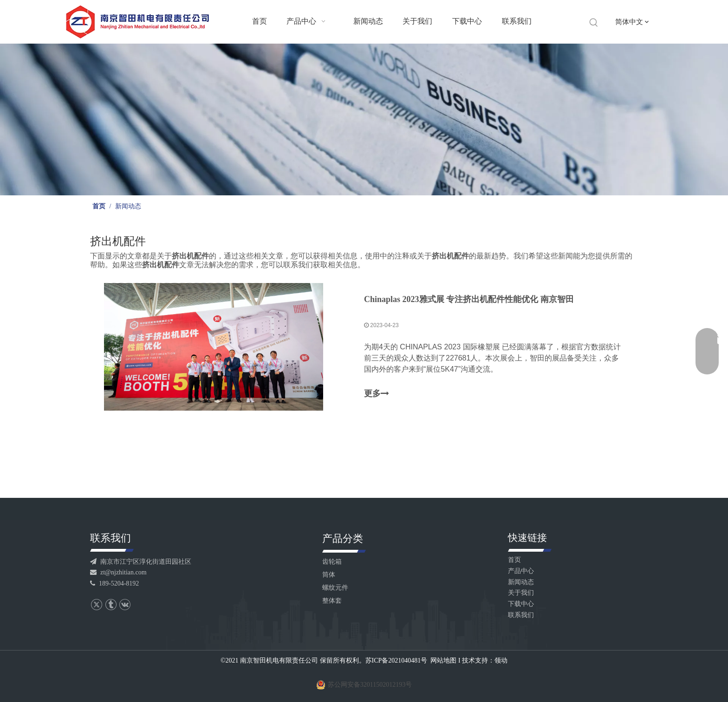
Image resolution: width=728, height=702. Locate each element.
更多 (377, 394)
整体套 (332, 601)
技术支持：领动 (485, 660)
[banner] (364, 119)
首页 (514, 560)
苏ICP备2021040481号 (396, 660)
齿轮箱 (332, 562)
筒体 (329, 575)
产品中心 (521, 571)
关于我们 (521, 593)
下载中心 (521, 604)
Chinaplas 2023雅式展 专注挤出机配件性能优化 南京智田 (469, 299)
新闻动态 (521, 582)
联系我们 (521, 615)
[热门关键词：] (594, 23)
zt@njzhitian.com (118, 572)
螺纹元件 (335, 588)
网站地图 (443, 660)
